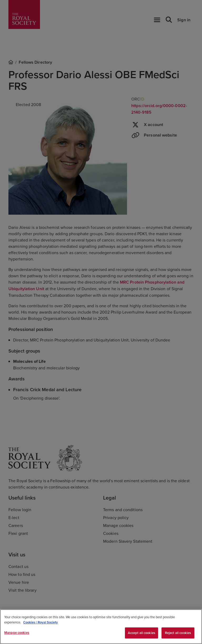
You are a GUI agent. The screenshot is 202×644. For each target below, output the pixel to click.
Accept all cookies (142, 633)
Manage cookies (17, 633)
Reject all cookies (178, 633)
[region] (101, 627)
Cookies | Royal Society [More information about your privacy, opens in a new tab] (41, 622)
